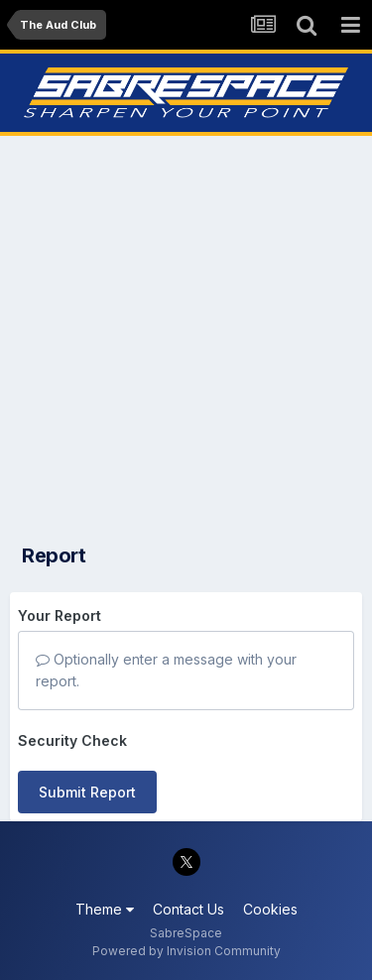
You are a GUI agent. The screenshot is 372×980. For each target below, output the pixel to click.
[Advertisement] (186, 334)
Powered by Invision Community (186, 951)
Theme (105, 909)
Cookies (270, 909)
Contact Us (188, 909)
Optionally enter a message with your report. (166, 670)
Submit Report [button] (87, 792)
